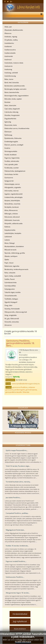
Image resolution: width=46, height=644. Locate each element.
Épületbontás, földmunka (13, 138)
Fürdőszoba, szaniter (12, 168)
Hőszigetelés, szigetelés (13, 187)
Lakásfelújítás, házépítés (13, 233)
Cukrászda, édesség (11, 112)
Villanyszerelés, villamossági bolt (16, 312)
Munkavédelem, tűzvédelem (14, 246)
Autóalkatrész (9, 43)
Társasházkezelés (11, 296)
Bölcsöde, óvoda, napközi (13, 99)
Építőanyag (8, 135)
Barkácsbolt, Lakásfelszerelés (15, 86)
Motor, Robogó (10, 243)
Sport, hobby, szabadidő (13, 276)
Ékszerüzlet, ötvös (11, 125)
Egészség (8, 122)
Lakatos (7, 240)
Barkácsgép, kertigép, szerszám (15, 89)
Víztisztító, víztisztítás (12, 322)
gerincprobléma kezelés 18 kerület (17, 392)
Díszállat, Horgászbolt (12, 115)
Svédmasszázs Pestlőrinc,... (15, 577)
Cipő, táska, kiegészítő (12, 109)
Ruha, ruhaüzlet (10, 273)
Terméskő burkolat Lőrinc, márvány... (18, 482)
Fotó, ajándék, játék (11, 164)
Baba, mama (9, 79)
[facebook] (5, 2)
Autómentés (9, 56)
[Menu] (41, 14)
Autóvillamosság (10, 76)
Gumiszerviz (9, 178)
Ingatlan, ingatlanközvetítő (13, 194)
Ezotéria (7, 148)
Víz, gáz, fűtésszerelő (12, 319)
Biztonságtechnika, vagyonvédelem (17, 96)
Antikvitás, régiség (11, 37)
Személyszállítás (10, 286)
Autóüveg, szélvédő (11, 73)
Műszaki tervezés (10, 250)
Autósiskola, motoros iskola (14, 63)
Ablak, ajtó (8, 27)
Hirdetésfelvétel (20, 614)
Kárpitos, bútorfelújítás (12, 201)
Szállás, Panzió (10, 279)
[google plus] (11, 2)
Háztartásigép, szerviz (12, 184)
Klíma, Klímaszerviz (11, 210)
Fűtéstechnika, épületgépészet (15, 171)
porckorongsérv (20, 390)
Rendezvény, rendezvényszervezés (16, 269)
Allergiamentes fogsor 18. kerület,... (18, 593)
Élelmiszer (8, 132)
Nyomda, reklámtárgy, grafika (15, 253)
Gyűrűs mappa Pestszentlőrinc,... (17, 450)
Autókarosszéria (10, 50)
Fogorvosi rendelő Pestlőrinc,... (16, 561)
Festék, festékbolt (10, 155)
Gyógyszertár (9, 181)
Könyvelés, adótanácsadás (14, 223)
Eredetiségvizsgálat (11, 142)
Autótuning (8, 69)
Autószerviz (9, 66)
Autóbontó (8, 46)
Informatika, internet (12, 191)
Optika (7, 260)
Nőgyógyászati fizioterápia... (15, 530)
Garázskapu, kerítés (11, 174)
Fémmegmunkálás (11, 151)
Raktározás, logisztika (12, 266)
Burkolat (7, 102)
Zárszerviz (8, 325)
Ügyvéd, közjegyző (11, 302)
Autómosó (8, 60)
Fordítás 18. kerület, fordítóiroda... (17, 546)
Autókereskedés (10, 53)
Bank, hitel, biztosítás (12, 83)
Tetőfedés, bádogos (11, 299)
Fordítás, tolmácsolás (12, 161)
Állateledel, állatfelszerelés (14, 30)
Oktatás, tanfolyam (11, 256)
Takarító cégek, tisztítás (13, 292)
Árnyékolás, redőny (11, 40)
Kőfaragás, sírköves (11, 214)
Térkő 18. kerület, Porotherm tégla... (18, 466)
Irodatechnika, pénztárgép (13, 197)
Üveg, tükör (8, 305)
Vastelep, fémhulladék (12, 309)
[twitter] (8, 2)
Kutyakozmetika (10, 230)
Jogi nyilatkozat (20, 621)
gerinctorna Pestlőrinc (20, 387)
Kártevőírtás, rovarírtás (12, 204)
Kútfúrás (7, 227)
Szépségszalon (10, 289)
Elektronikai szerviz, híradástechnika (17, 128)
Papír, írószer (9, 263)
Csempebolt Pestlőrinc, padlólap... (17, 513)
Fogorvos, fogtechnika (12, 158)
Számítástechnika (11, 282)
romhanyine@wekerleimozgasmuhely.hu (26, 384)
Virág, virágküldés (11, 315)
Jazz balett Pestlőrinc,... (14, 498)
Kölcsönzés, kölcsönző (12, 217)
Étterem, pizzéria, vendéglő (14, 145)
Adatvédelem (20, 629)
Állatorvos (8, 33)
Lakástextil (8, 237)
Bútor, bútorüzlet (10, 105)
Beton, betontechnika (12, 92)
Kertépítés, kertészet (12, 207)
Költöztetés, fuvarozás (12, 220)
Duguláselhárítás (10, 119)
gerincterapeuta (31, 390)
